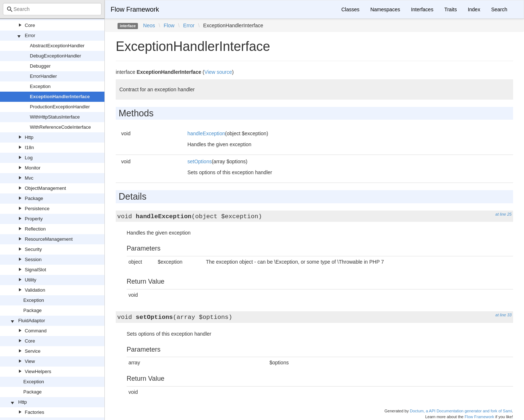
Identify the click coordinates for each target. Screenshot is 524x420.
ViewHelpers (38, 371)
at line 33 (503, 315)
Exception (40, 86)
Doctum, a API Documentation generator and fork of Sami (461, 411)
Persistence (37, 209)
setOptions (200, 161)
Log (29, 158)
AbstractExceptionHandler (57, 46)
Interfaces (422, 9)
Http (29, 137)
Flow (169, 25)
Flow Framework (135, 9)
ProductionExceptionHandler (60, 107)
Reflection (35, 229)
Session (33, 259)
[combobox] (52, 9)
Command (36, 331)
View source (218, 72)
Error (30, 35)
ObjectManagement (45, 188)
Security (33, 249)
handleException (206, 133)
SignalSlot (35, 270)
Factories (34, 412)
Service (33, 351)
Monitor (33, 168)
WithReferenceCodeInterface (60, 127)
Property (34, 219)
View (30, 361)
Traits (450, 9)
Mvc (29, 178)
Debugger (40, 66)
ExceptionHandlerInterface (60, 97)
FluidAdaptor (32, 321)
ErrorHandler (43, 76)
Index (474, 9)
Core (30, 25)
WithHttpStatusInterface (55, 117)
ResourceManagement (49, 239)
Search (499, 9)
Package (34, 198)
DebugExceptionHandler (55, 56)
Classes (350, 9)
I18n (29, 147)
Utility (31, 280)
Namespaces (385, 9)
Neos (149, 25)
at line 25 (503, 214)
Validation (35, 290)
